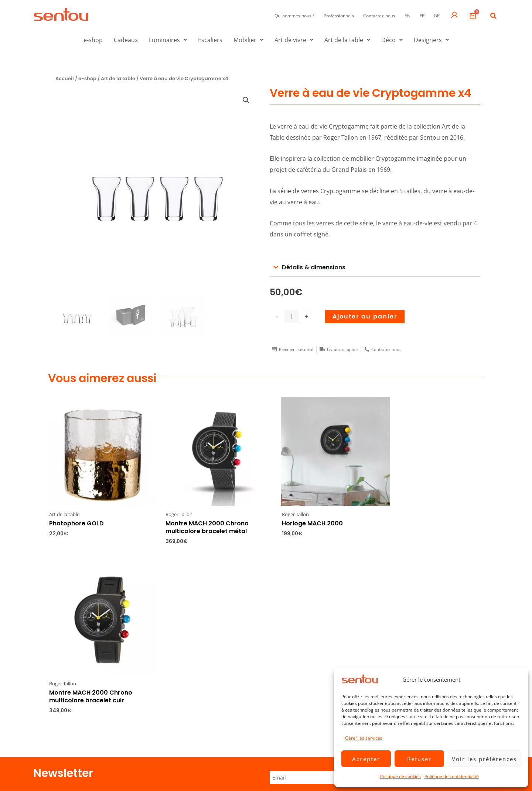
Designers (431, 40)
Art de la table (347, 40)
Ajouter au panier (365, 316)
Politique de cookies (400, 776)
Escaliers (210, 40)
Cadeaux (126, 40)
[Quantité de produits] (291, 317)
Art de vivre (294, 40)
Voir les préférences (484, 759)
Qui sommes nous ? (294, 16)
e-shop (93, 40)
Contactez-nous (379, 16)
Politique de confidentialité (452, 776)
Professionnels (339, 16)
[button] (493, 16)
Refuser (419, 759)
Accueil (65, 79)
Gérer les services (364, 738)
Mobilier (248, 40)
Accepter (366, 759)
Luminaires (168, 40)
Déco (392, 40)
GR (437, 16)
